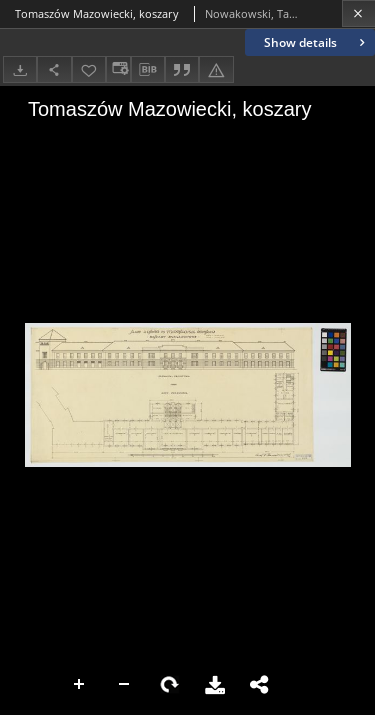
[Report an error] (216, 69)
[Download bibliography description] (148, 70)
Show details (316, 42)
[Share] (54, 69)
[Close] (358, 13)
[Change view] (118, 69)
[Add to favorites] (89, 69)
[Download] (20, 69)
